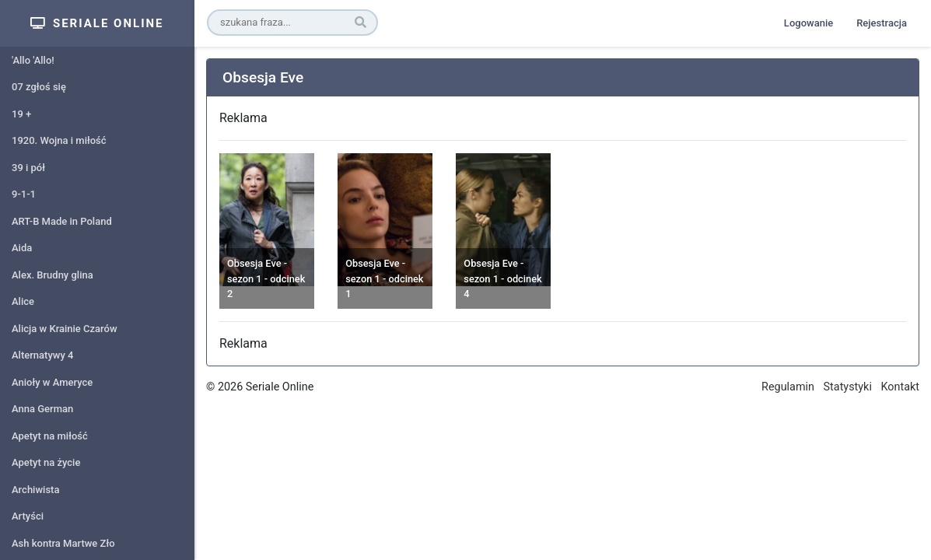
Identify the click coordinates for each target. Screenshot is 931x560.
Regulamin (788, 387)
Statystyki (848, 387)
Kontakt (900, 387)
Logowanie (808, 23)
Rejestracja (882, 23)
